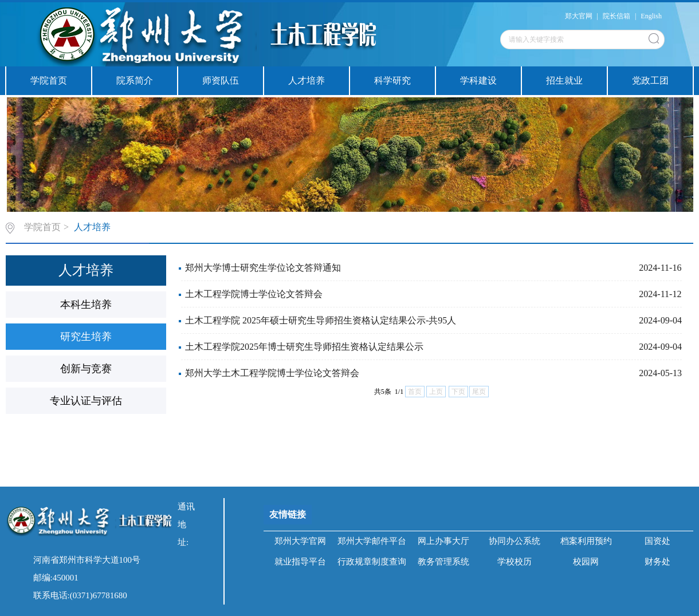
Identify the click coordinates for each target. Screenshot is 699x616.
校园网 (586, 562)
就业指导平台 (300, 562)
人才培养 (307, 80)
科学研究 (392, 80)
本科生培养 (86, 305)
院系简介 (135, 80)
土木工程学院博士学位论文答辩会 (254, 294)
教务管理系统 (443, 562)
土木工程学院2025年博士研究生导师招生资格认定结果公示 (304, 347)
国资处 (657, 541)
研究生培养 (86, 337)
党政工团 (650, 80)
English (651, 16)
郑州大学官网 (300, 541)
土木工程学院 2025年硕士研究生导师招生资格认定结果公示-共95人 (321, 320)
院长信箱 (616, 16)
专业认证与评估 (86, 401)
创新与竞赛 (86, 369)
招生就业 (564, 80)
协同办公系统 (515, 541)
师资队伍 (221, 80)
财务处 (657, 562)
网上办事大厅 (443, 541)
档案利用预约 (586, 541)
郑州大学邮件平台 (372, 541)
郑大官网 (579, 16)
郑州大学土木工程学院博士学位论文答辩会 (272, 373)
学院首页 (49, 80)
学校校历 (515, 562)
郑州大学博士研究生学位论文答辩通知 (263, 268)
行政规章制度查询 (372, 562)
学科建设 (478, 80)
